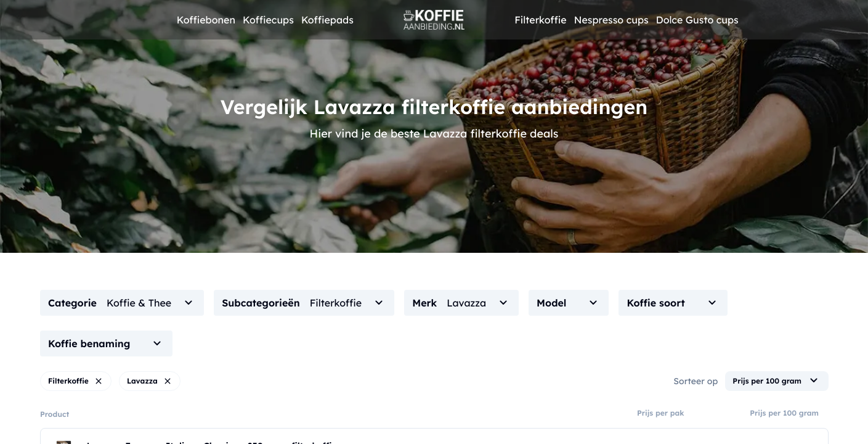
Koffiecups (268, 20)
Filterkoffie (541, 20)
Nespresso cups (611, 20)
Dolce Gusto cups (697, 20)
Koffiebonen (206, 20)
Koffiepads (327, 20)
